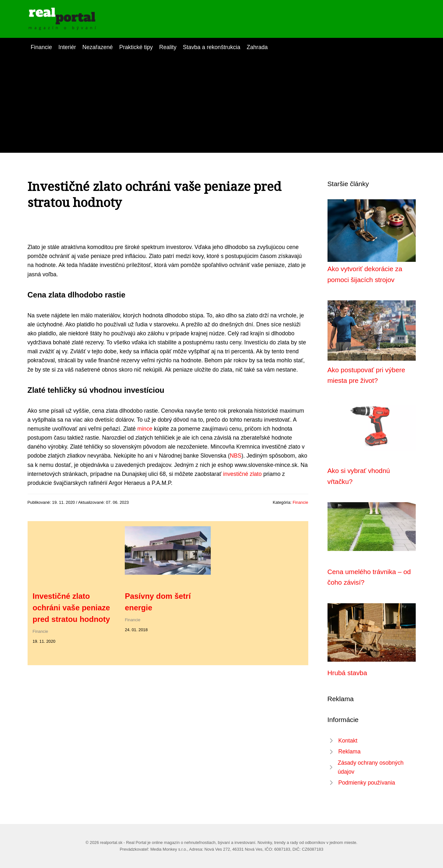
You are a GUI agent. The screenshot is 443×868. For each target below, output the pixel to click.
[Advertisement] (222, 100)
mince (145, 429)
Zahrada (257, 47)
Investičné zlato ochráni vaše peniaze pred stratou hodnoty (71, 608)
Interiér (67, 47)
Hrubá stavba (347, 673)
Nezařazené (98, 47)
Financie (42, 47)
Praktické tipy (136, 47)
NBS (235, 456)
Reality (168, 47)
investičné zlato (243, 474)
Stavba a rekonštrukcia (212, 47)
